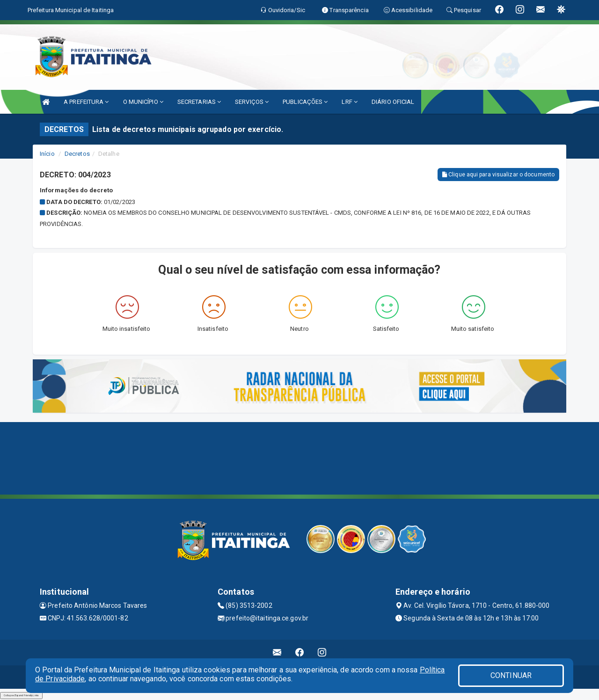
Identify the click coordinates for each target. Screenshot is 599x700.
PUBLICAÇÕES (305, 102)
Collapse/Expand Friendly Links (21, 695)
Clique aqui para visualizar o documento (498, 175)
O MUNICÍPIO (143, 102)
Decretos (77, 154)
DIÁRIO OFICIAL (393, 102)
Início (47, 154)
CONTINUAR (511, 675)
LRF (350, 102)
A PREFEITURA (86, 102)
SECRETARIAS (199, 102)
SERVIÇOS (252, 102)
